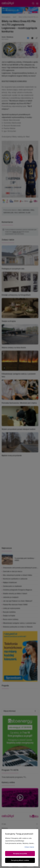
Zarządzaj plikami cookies (20, 860)
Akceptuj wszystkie (20, 853)
